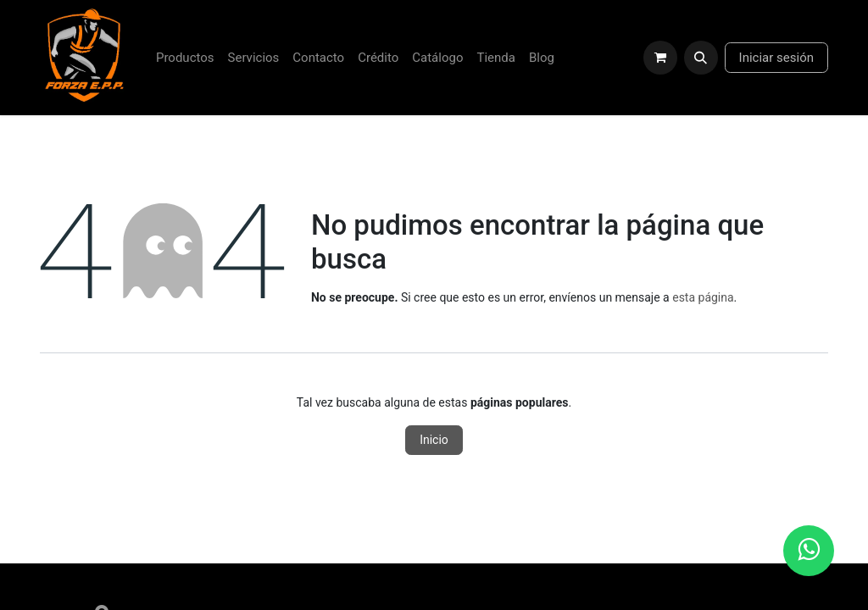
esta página (703, 297)
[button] (701, 58)
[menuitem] (185, 58)
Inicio (434, 440)
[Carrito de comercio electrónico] (660, 58)
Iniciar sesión (776, 58)
